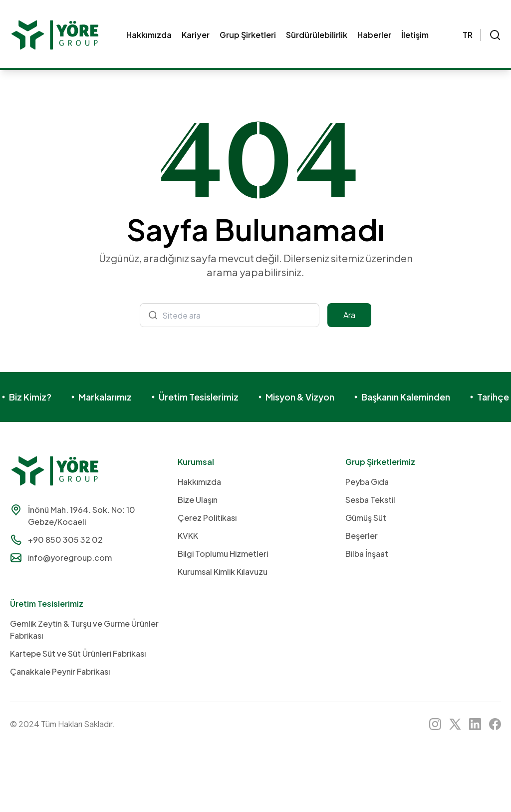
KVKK (188, 536)
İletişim (415, 35)
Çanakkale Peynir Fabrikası (60, 671)
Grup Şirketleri (248, 35)
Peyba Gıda (367, 482)
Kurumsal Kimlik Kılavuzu (223, 572)
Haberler (374, 35)
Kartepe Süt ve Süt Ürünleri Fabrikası (78, 653)
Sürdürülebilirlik (317, 35)
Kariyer (196, 35)
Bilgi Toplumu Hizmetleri (223, 554)
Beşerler (362, 536)
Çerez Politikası (207, 518)
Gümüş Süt (366, 518)
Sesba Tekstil (370, 500)
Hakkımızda (149, 35)
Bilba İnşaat (367, 554)
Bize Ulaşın (198, 500)
